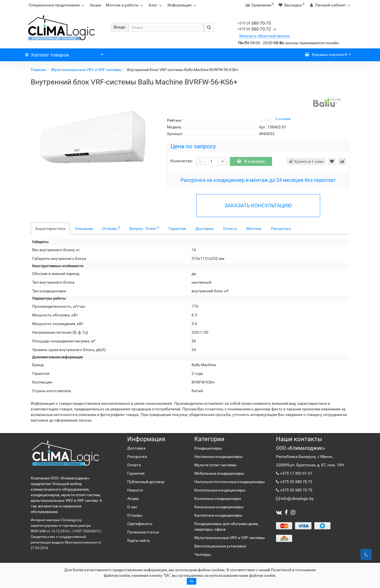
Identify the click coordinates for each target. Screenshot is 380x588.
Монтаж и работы (125, 5)
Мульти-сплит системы (215, 465)
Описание (84, 229)
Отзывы (111, 228)
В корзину (251, 161)
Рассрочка (281, 229)
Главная (38, 70)
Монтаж (254, 229)
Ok (192, 581)
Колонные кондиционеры (218, 498)
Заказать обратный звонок (264, 36)
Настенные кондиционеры (219, 457)
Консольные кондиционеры (220, 490)
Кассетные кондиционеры (218, 515)
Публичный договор (146, 482)
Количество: (182, 161)
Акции (95, 5)
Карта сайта (138, 540)
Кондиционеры (208, 448)
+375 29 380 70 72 (296, 482)
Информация (182, 5)
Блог (156, 5)
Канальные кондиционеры (219, 507)
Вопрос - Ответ (144, 228)
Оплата (230, 229)
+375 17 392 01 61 (296, 473)
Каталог (64, 53)
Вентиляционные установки (220, 546)
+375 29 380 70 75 (296, 490)
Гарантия (177, 229)
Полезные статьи (143, 532)
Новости (135, 490)
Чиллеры (203, 554)
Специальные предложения (57, 5)
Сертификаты (140, 524)
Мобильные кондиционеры (219, 473)
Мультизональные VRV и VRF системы (86, 70)
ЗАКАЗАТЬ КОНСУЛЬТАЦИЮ (258, 205)
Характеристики (50, 229)
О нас (132, 507)
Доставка (205, 229)
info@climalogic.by (297, 498)
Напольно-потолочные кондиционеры (230, 482)
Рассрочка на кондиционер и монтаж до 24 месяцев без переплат (258, 180)
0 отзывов (283, 119)
